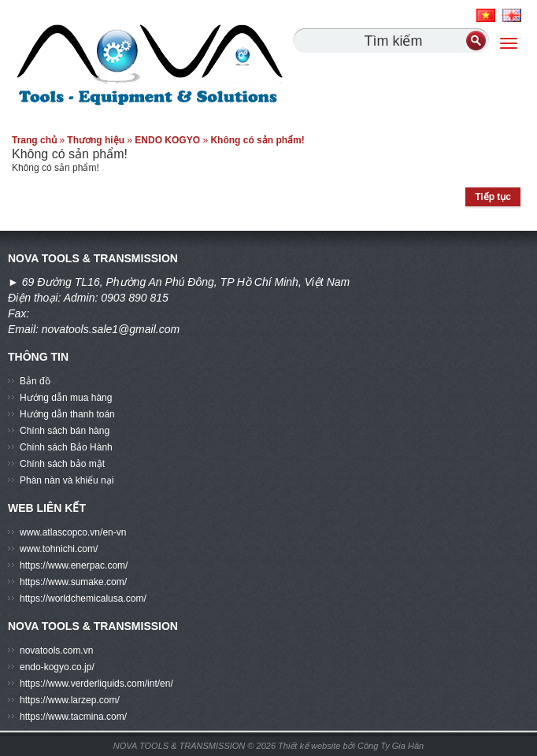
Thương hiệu (96, 140)
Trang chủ (34, 140)
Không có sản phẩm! (257, 140)
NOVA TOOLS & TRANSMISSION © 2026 (194, 746)
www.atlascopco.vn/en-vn (73, 532)
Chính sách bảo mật (62, 464)
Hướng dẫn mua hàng (66, 398)
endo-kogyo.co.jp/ (57, 667)
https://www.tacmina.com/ (73, 717)
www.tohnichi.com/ (59, 549)
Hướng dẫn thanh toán (67, 414)
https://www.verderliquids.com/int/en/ (96, 684)
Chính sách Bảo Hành (66, 447)
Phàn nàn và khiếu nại (67, 480)
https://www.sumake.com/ (73, 582)
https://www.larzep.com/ (70, 700)
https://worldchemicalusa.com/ (83, 598)
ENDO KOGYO (167, 140)
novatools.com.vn (56, 650)
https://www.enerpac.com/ (74, 565)
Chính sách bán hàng (65, 431)
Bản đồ (35, 381)
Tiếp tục (493, 197)
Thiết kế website (310, 746)
